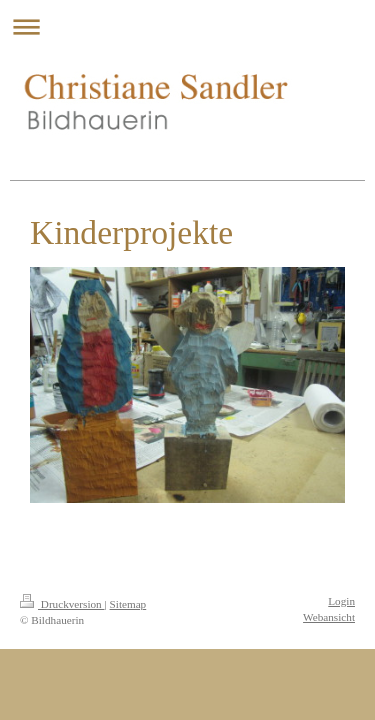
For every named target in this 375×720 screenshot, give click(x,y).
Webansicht (329, 617)
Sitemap (128, 604)
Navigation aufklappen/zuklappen (187, 26)
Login (341, 601)
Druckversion (62, 604)
